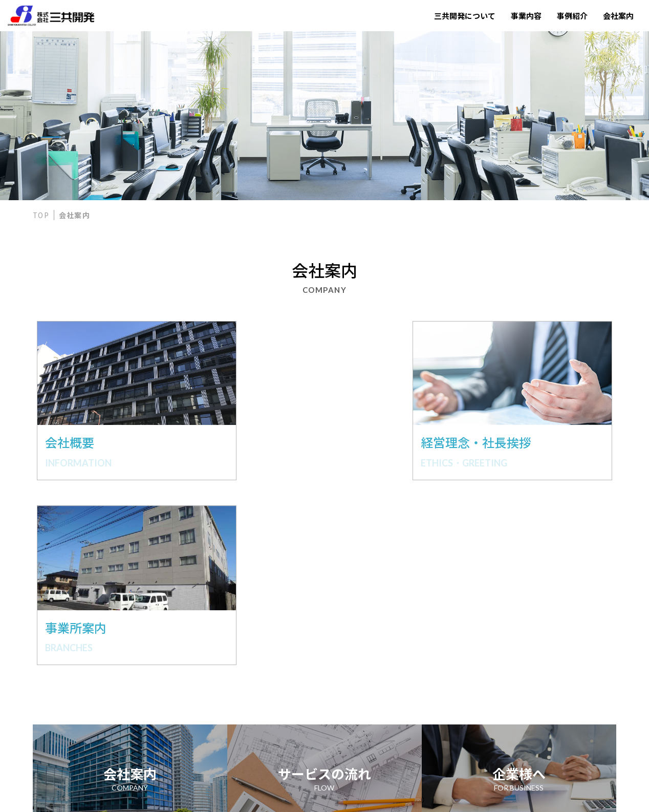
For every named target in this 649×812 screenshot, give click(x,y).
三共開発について (465, 16)
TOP (41, 215)
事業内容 (526, 16)
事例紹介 (572, 16)
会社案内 (618, 16)
